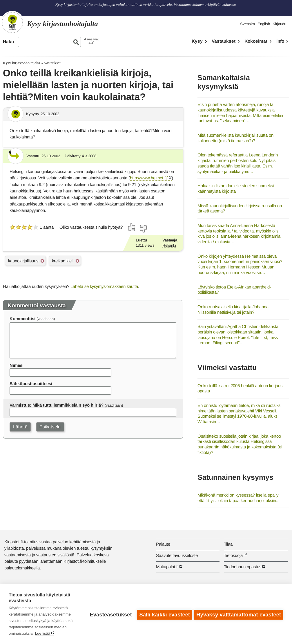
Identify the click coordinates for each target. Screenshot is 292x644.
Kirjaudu (279, 24)
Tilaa (228, 544)
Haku (8, 42)
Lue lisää (43, 633)
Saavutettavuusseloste (177, 555)
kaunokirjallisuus (23, 261)
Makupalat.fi (167, 567)
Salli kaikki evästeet (164, 614)
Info (280, 41)
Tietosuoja (233, 555)
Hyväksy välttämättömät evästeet (239, 614)
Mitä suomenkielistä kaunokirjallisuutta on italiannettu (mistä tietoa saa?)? (235, 138)
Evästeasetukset (110, 614)
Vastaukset (224, 41)
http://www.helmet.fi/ (149, 178)
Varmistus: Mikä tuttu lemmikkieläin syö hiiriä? (57, 405)
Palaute (163, 544)
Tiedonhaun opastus (243, 567)
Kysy (197, 41)
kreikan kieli (63, 261)
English (264, 24)
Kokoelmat (256, 41)
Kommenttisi (22, 319)
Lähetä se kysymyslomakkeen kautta (104, 286)
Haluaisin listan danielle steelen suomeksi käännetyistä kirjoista (236, 188)
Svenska (247, 24)
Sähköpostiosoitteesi (31, 384)
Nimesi (17, 365)
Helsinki (169, 245)
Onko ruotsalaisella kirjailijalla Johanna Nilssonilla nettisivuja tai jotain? (233, 309)
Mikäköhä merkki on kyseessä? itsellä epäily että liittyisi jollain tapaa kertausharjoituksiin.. (238, 498)
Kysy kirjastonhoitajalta (21, 63)
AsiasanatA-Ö (91, 41)
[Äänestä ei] (143, 229)
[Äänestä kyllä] (132, 227)
